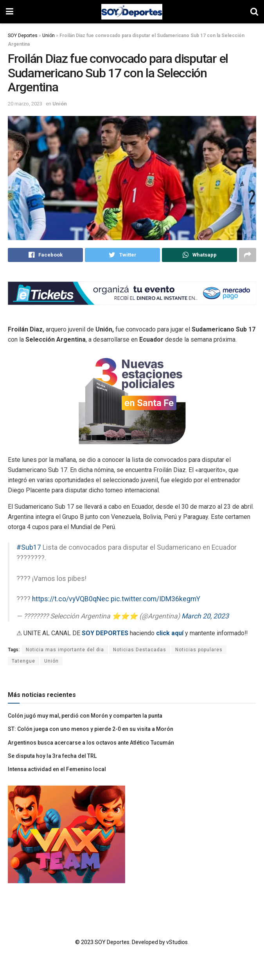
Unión (48, 36)
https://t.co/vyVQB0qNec (71, 600)
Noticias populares (199, 650)
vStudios (177, 943)
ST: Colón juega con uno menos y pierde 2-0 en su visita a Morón (91, 730)
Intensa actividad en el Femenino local (57, 770)
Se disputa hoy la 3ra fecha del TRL (52, 756)
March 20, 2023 (205, 617)
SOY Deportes (23, 36)
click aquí (170, 634)
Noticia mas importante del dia (65, 650)
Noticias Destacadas (140, 650)
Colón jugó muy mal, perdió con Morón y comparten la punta (85, 716)
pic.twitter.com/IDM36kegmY (155, 600)
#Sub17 (29, 548)
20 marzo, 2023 (25, 104)
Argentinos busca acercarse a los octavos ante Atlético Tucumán (91, 743)
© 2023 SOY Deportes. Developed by (121, 943)
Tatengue (23, 662)
